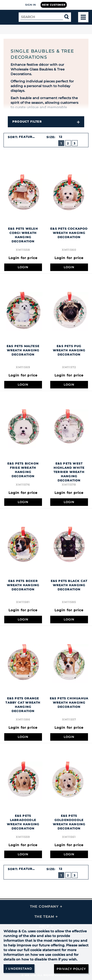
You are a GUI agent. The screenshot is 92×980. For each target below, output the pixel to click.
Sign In (31, 5)
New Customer (54, 5)
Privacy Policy (71, 969)
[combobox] (30, 137)
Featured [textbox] (28, 137)
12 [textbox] (61, 137)
